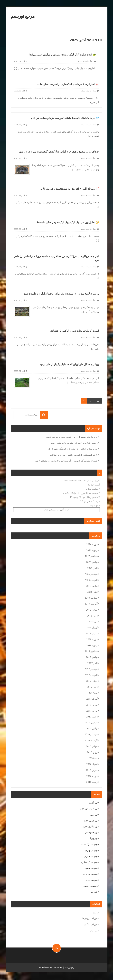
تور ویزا (94, 838)
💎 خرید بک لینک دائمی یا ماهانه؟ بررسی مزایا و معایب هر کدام (65, 115)
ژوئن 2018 (92, 616)
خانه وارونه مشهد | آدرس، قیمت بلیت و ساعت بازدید (72, 437)
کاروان (94, 892)
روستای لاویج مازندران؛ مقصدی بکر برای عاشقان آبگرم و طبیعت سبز (61, 282)
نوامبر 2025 (92, 562)
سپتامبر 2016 (91, 734)
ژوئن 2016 (92, 752)
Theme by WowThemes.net (50, 967)
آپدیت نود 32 (94, 485)
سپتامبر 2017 (91, 669)
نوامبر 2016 (92, 728)
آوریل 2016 (92, 764)
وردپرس (94, 930)
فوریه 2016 (92, 776)
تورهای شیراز (91, 856)
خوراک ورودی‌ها (90, 918)
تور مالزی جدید (90, 826)
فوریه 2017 (92, 711)
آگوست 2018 (91, 604)
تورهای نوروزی (90, 874)
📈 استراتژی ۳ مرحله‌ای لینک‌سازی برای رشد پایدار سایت (68, 83)
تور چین (94, 815)
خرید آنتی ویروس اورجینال (56, 510)
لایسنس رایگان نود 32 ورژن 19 (85, 497)
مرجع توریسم (23, 16)
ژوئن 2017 (92, 687)
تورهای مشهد (91, 868)
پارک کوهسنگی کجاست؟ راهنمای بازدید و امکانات (74, 455)
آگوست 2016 (91, 740)
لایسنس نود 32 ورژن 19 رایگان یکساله (81, 493)
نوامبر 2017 (92, 657)
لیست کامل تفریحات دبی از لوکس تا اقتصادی (74, 318)
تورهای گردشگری (89, 862)
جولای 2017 (92, 681)
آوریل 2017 (92, 699)
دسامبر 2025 (91, 556)
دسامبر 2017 (91, 651)
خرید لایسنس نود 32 (90, 501)
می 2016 (93, 758)
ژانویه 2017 (92, 717)
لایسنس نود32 (93, 489)
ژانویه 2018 (92, 645)
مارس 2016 (92, 770)
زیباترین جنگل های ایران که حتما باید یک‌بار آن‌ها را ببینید (69, 350)
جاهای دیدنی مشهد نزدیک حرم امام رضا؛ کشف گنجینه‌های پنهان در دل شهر (59, 147)
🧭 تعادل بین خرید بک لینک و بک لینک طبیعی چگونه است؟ (68, 214)
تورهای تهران (91, 850)
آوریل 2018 (92, 627)
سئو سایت (95, 505)
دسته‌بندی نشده (90, 886)
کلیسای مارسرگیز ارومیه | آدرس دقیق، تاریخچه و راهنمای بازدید (66, 461)
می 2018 (93, 622)
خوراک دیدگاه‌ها (90, 924)
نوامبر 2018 (92, 586)
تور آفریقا (93, 803)
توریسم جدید (92, 880)
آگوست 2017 (91, 675)
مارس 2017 (92, 705)
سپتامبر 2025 (91, 574)
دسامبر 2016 (91, 722)
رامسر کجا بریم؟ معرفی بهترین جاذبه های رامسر (74, 443)
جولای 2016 (92, 746)
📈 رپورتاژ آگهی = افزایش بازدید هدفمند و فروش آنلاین (69, 182)
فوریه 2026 (92, 544)
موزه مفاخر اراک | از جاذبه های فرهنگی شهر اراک (73, 449)
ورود (95, 912)
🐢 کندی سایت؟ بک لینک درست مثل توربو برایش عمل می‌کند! (62, 55)
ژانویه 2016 (92, 782)
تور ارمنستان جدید (89, 809)
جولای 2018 (92, 610)
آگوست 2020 (91, 580)
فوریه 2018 (92, 639)
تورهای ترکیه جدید (89, 844)
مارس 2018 (92, 633)
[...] (16, 68)
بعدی (98, 401)
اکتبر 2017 (92, 663)
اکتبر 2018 (92, 592)
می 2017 (93, 693)
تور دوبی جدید (91, 820)
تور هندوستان (91, 832)
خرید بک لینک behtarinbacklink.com (82, 480)
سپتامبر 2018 (91, 598)
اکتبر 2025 (92, 568)
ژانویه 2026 (92, 550)
